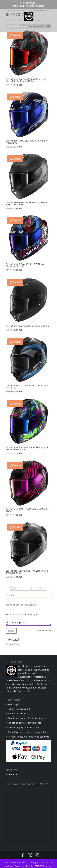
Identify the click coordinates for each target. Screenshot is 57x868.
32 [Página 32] (40, 588)
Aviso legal (13, 704)
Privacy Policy (13, 644)
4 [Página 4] (22, 588)
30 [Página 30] (31, 588)
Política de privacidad (19, 709)
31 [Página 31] (35, 588)
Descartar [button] (48, 866)
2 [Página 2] (16, 588)
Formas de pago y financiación (23, 727)
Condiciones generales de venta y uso (27, 718)
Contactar (13, 774)
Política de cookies (17, 713)
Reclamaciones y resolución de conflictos (29, 737)
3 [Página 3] (19, 588)
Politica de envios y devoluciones (25, 723)
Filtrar (11, 631)
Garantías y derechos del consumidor (27, 732)
